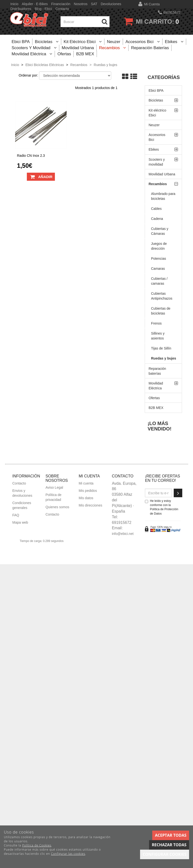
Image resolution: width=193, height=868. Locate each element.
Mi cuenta (152, 4)
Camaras (158, 269)
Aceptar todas (171, 835)
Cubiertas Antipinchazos (162, 296)
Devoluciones (111, 4)
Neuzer (114, 42)
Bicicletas (47, 42)
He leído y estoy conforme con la (162, 507)
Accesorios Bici (142, 42)
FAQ (16, 515)
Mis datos (86, 498)
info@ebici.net (123, 534)
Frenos (156, 323)
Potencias (158, 259)
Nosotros (81, 4)
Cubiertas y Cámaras (160, 231)
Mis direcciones (90, 505)
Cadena (157, 219)
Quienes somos (57, 507)
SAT (94, 4)
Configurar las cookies (68, 854)
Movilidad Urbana (78, 48)
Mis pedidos (88, 491)
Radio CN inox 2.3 (31, 156)
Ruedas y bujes (164, 358)
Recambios (112, 48)
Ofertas (64, 54)
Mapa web (20, 522)
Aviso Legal (54, 487)
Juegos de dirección (159, 246)
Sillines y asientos (158, 336)
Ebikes (174, 42)
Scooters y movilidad (34, 48)
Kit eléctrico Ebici (83, 42)
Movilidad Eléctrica (32, 54)
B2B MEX (85, 54)
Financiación (61, 4)
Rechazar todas (169, 845)
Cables (156, 209)
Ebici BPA (21, 42)
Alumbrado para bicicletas (163, 196)
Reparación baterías (150, 48)
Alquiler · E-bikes (35, 4)
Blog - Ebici (43, 9)
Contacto (62, 9)
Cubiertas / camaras (159, 281)
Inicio (15, 4)
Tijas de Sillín (161, 348)
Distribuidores (21, 9)
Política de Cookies (37, 845)
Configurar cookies (165, 854)
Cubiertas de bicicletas (161, 311)
